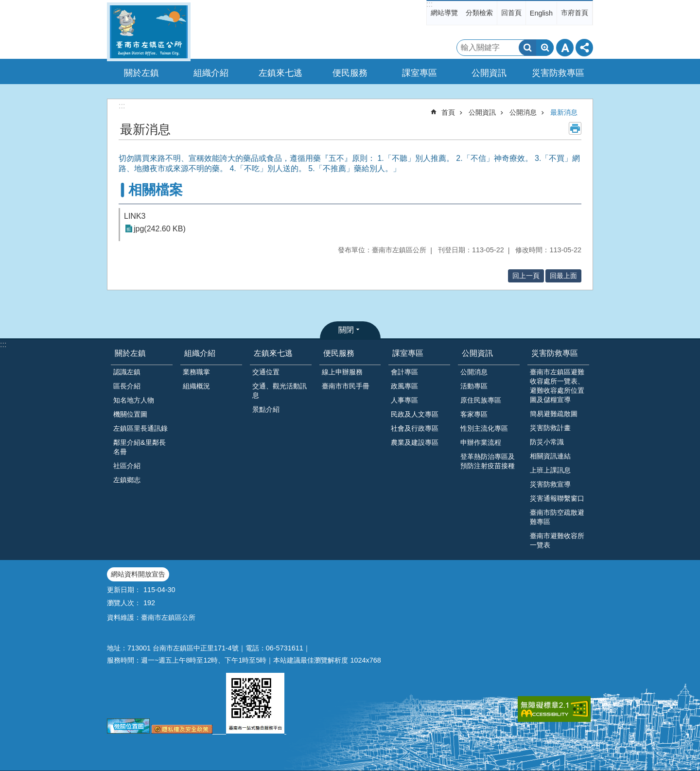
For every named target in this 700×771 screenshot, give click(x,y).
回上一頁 (526, 276)
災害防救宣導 (550, 484)
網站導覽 (444, 13)
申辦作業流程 (481, 442)
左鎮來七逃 (273, 353)
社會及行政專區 (415, 428)
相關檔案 (156, 190)
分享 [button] (584, 48)
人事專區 (404, 400)
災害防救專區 (555, 353)
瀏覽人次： (124, 603)
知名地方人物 (134, 400)
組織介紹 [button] (211, 73)
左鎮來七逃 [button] (280, 73)
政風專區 (404, 386)
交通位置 (266, 372)
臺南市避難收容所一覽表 (557, 540)
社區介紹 (127, 466)
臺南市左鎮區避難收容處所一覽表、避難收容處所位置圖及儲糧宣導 (557, 386)
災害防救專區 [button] (558, 73)
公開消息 (523, 112)
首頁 (448, 112)
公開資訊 (482, 112)
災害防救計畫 (550, 428)
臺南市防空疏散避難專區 (557, 517)
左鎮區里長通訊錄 (140, 428)
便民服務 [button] (350, 73)
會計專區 (404, 372)
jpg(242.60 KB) (160, 229)
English (541, 13)
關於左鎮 (130, 353)
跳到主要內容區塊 (5, 5)
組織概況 (196, 386)
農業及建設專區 (415, 442)
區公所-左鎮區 (149, 32)
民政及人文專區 (415, 414)
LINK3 (135, 216)
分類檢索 (479, 13)
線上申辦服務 (342, 372)
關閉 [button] (346, 330)
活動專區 (474, 386)
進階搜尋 (545, 48)
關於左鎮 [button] (141, 73)
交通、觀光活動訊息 (280, 391)
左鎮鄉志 (127, 480)
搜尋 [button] (527, 48)
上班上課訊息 (550, 470)
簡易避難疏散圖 (554, 414)
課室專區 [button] (420, 73)
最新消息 (564, 112)
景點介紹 (266, 409)
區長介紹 (127, 386)
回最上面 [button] (563, 276)
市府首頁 (575, 13)
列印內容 (575, 128)
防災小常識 (547, 442)
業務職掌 (196, 372)
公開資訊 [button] (489, 73)
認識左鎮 (127, 372)
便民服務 (339, 353)
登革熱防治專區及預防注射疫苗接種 (488, 461)
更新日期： (124, 590)
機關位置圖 (130, 414)
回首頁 (511, 13)
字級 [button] (565, 48)
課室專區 (408, 353)
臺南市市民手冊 (346, 386)
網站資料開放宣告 (138, 574)
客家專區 (474, 414)
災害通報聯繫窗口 (557, 498)
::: (429, 4)
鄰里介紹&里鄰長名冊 (140, 447)
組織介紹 (200, 353)
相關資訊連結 (550, 456)
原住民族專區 (481, 400)
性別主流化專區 (484, 428)
